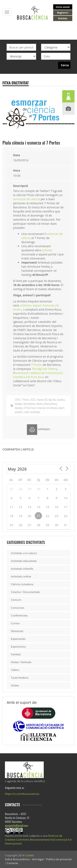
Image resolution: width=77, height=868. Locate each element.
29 (29, 489)
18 (11, 516)
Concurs (16, 600)
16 (57, 507)
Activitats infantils (22, 569)
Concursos (18, 608)
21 (38, 515)
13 (29, 507)
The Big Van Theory (44, 369)
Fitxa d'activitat (16, 83)
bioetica (61, 399)
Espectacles (18, 639)
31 (65, 525)
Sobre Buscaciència (17, 859)
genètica (19, 412)
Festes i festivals (21, 662)
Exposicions (18, 647)
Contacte (12, 863)
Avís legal (38, 859)
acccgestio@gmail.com (16, 825)
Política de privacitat (59, 859)
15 (48, 507)
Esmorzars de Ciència (47, 408)
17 (65, 507)
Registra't (63, 13)
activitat (47, 250)
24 (65, 516)
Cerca (65, 65)
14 (38, 507)
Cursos (15, 623)
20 (29, 516)
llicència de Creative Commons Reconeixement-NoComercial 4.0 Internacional (38, 840)
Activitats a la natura (24, 553)
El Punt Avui (36, 377)
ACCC (33, 399)
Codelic (30, 855)
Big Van (52, 399)
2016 (17, 399)
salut (27, 412)
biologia (19, 404)
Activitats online (21, 576)
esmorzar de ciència (26, 199)
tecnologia (35, 412)
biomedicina (29, 404)
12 (20, 507)
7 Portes (37, 365)
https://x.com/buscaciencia (22, 794)
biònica (40, 404)
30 (38, 489)
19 (20, 516)
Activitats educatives (24, 561)
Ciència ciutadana (22, 584)
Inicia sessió (63, 7)
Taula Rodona (20, 678)
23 (57, 516)
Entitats (63, 18)
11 (11, 507)
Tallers (15, 670)
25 (11, 525)
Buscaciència (51, 404)
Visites (15, 685)
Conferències (19, 615)
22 (48, 516)
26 (20, 525)
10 (65, 498)
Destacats (17, 631)
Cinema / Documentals (25, 592)
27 (11, 489)
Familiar (16, 654)
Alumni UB (42, 399)
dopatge (19, 408)
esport (61, 408)
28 (20, 489)
